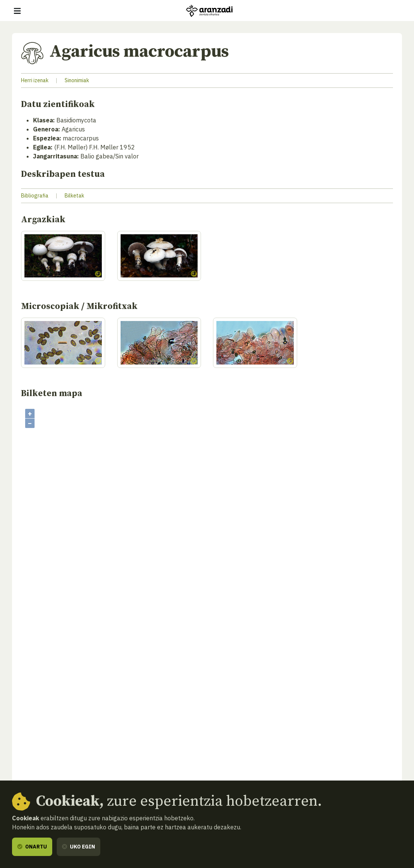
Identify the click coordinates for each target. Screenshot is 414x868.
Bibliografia (35, 196)
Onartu (32, 847)
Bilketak (74, 196)
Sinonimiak (77, 80)
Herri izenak (35, 80)
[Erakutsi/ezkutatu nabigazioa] (17, 11)
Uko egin (79, 847)
